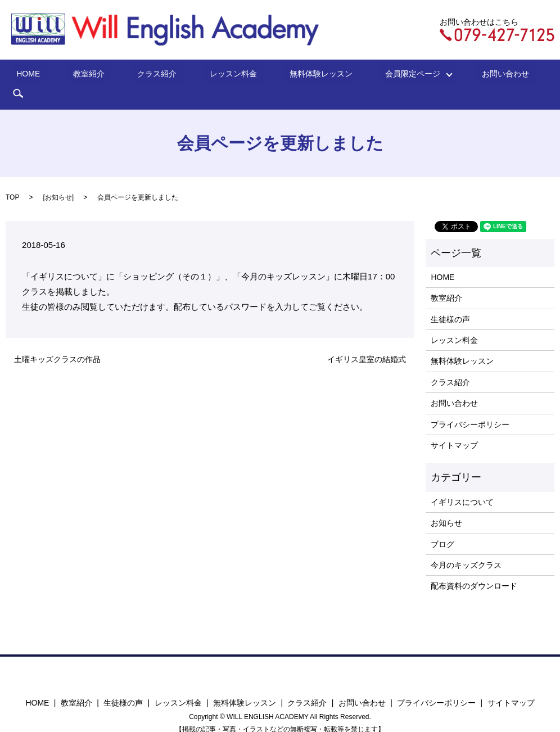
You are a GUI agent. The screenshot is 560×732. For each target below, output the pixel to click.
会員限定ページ (374, 76)
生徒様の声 (450, 302)
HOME (56, 76)
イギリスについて (462, 485)
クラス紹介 (157, 76)
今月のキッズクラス (466, 548)
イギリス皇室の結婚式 (367, 342)
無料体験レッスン (293, 76)
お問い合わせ (457, 76)
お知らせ (58, 180)
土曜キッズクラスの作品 (57, 342)
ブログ (442, 527)
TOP (12, 180)
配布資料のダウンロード (474, 569)
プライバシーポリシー (470, 407)
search (508, 76)
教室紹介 (102, 76)
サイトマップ (454, 428)
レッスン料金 (219, 76)
